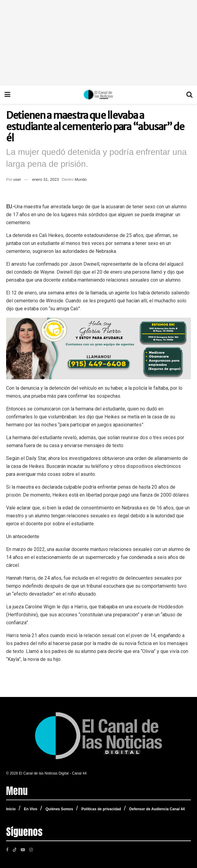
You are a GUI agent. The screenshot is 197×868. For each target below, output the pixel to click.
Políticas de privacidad (101, 809)
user (17, 179)
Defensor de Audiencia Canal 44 (157, 809)
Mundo (81, 179)
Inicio (11, 809)
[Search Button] (189, 95)
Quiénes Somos (59, 809)
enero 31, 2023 (45, 179)
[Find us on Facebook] (7, 849)
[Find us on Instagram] (31, 849)
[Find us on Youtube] (23, 849)
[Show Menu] (7, 95)
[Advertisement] (98, 43)
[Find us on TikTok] (15, 849)
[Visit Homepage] (98, 95)
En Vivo (30, 809)
